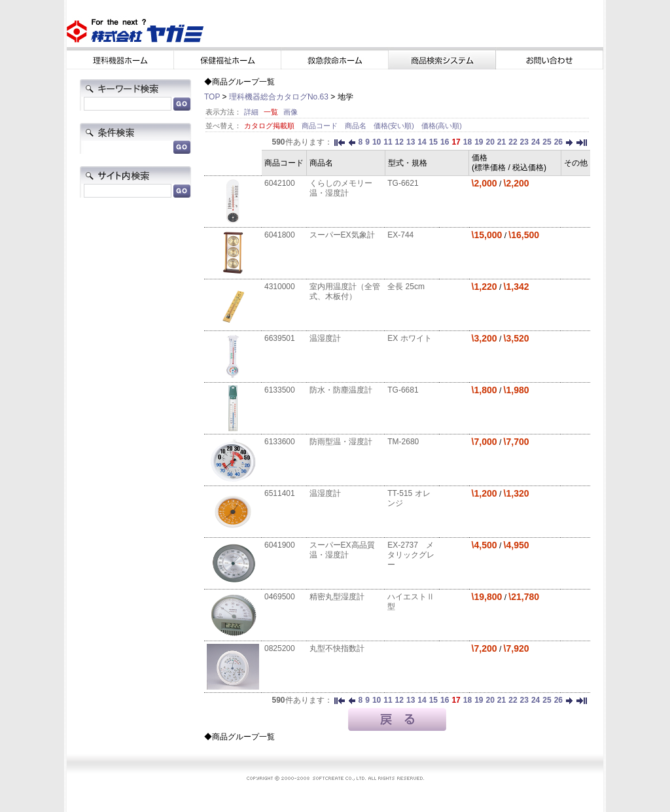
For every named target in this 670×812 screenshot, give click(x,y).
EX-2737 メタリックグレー (411, 555)
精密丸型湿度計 (337, 597)
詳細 (251, 112)
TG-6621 (403, 183)
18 (467, 142)
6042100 (280, 183)
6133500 (280, 390)
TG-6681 (403, 390)
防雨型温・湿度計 (341, 442)
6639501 (280, 338)
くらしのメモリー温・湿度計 (341, 188)
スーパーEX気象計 (342, 235)
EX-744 (400, 235)
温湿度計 (325, 338)
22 (513, 142)
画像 (291, 112)
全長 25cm (406, 287)
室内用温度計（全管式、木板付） (345, 291)
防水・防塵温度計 (341, 390)
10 (377, 142)
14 (422, 142)
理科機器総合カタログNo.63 (279, 97)
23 (524, 142)
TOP (212, 97)
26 (558, 142)
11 (388, 142)
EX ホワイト (409, 338)
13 (411, 142)
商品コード (321, 126)
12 (399, 142)
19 (479, 142)
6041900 (280, 545)
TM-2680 (403, 442)
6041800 (280, 235)
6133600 (280, 442)
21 (502, 142)
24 (536, 142)
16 (445, 142)
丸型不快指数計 (337, 648)
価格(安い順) (395, 126)
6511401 (280, 493)
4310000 (280, 287)
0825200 (280, 648)
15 (433, 142)
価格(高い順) (442, 126)
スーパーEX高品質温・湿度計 (342, 550)
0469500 (280, 597)
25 (547, 142)
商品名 (357, 126)
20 (490, 142)
